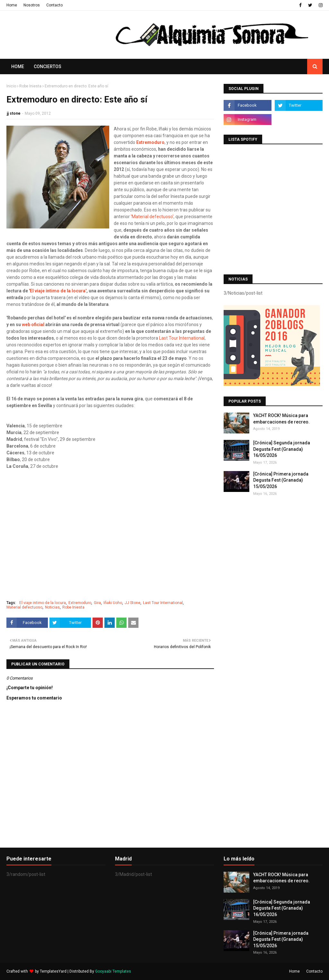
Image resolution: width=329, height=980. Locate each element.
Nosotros (32, 5)
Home (12, 5)
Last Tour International (182, 338)
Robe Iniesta (30, 86)
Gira (97, 603)
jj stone (14, 113)
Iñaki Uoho (113, 603)
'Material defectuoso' (152, 217)
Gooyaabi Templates (113, 971)
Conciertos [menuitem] (48, 67)
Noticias (52, 607)
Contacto (54, 5)
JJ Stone (133, 603)
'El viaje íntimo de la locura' (57, 291)
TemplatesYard (53, 971)
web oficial (33, 325)
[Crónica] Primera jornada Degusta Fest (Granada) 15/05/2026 (281, 480)
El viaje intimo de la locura (43, 603)
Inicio (11, 86)
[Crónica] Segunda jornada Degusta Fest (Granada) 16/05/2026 (282, 449)
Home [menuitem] (18, 67)
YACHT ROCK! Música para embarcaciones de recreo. (281, 419)
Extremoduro (150, 142)
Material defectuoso (24, 607)
